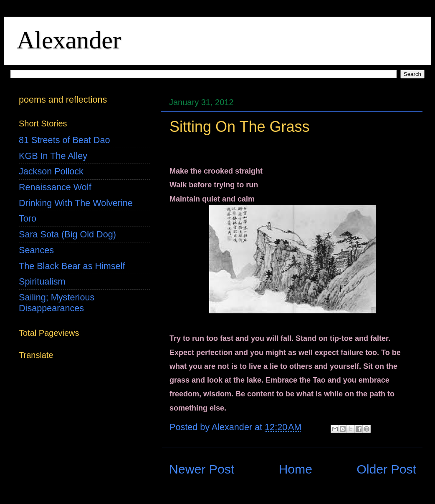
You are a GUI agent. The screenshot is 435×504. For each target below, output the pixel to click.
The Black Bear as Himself (72, 266)
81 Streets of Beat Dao (64, 140)
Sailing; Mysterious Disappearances (57, 303)
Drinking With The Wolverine (76, 203)
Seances (36, 250)
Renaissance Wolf (55, 187)
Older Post (386, 469)
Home (295, 469)
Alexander (69, 40)
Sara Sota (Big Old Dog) (67, 234)
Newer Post (202, 469)
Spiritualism (42, 281)
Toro (28, 218)
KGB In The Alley (53, 156)
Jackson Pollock (51, 171)
